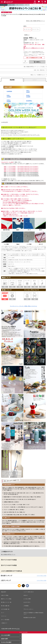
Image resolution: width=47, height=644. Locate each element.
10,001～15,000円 (28, 96)
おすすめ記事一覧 (5, 609)
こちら (18, 629)
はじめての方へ (27, 602)
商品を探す (4, 592)
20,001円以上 (29, 101)
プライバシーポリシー (29, 609)
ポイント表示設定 (5, 620)
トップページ (4, 5)
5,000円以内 (9, 91)
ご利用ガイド (4, 623)
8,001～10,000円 (9, 96)
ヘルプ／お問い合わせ (29, 592)
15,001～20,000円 (9, 101)
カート (3, 613)
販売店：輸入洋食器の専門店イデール (35, 21)
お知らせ (26, 595)
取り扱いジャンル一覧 (6, 602)
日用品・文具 (11, 5)
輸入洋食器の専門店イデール (8, 554)
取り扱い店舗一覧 (5, 606)
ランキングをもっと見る (42, 576)
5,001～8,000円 (28, 91)
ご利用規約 (26, 606)
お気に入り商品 (5, 595)
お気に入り (25, 63)
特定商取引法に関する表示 (30, 618)
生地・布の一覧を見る (39, 70)
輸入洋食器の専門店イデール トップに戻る (34, 67)
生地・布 (27, 5)
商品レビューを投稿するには (38, 75)
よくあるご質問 (27, 599)
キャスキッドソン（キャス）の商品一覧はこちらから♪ (23, 306)
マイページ (4, 616)
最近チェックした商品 (6, 599)
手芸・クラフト (20, 5)
